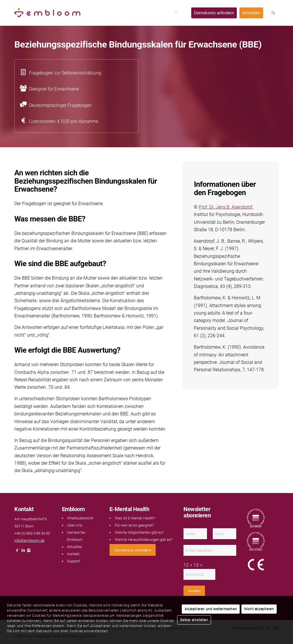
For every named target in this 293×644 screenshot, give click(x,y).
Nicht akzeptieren (259, 609)
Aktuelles (75, 547)
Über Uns (75, 525)
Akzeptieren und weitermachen (211, 609)
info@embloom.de (29, 540)
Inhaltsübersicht (80, 518)
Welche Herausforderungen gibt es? (144, 540)
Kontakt (73, 554)
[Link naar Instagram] (29, 552)
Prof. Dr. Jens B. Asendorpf (225, 207)
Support (73, 561)
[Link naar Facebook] (17, 552)
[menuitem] (178, 13)
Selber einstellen (194, 620)
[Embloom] (47, 13)
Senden (194, 591)
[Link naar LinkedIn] (23, 552)
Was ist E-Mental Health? (135, 518)
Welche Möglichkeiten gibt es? (139, 532)
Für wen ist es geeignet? (134, 525)
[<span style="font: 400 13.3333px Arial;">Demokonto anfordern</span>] (133, 550)
